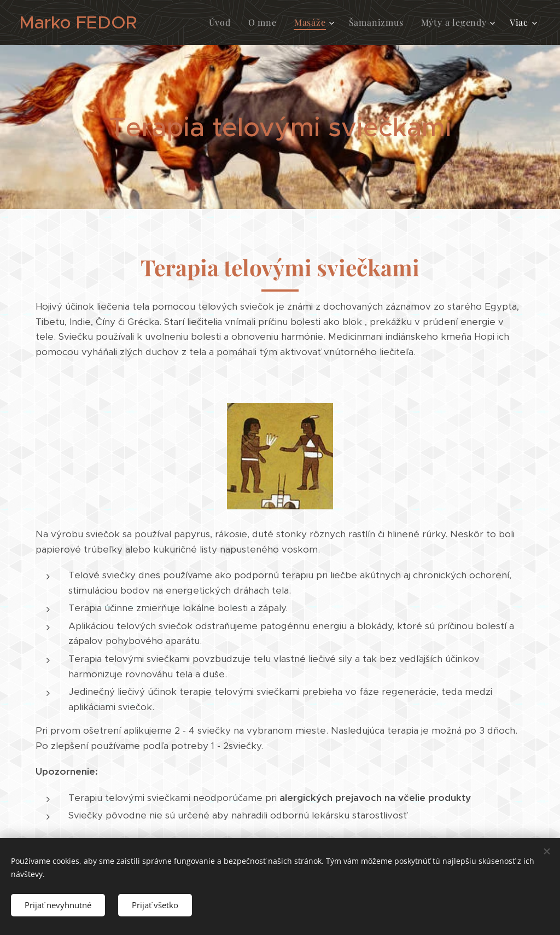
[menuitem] (223, 22)
